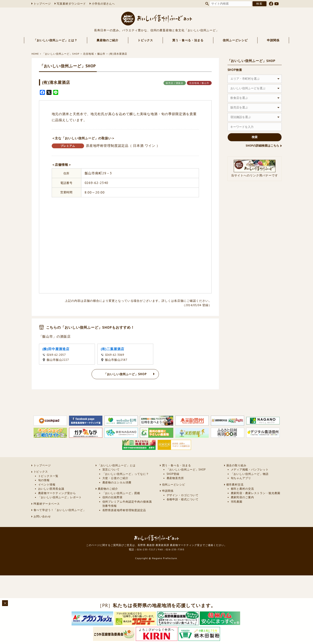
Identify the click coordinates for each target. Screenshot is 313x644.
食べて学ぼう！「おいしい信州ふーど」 (60, 510)
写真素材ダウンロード (71, 4)
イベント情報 (47, 485)
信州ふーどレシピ (235, 40)
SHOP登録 (173, 474)
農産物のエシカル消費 (117, 482)
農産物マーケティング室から (57, 493)
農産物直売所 (175, 478)
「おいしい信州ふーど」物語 (250, 474)
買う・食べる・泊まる (188, 40)
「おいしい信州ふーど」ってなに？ (126, 474)
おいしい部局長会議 (51, 489)
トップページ (42, 4)
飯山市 (101, 54)
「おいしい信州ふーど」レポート (60, 497)
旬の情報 (44, 480)
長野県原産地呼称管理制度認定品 (124, 510)
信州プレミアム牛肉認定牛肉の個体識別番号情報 (127, 504)
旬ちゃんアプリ (241, 478)
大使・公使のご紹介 (116, 478)
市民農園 (237, 502)
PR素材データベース (47, 504)
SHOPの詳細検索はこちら (262, 146)
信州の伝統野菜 (113, 497)
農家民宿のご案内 (243, 497)
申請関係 (273, 40)
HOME (35, 54)
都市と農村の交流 (243, 489)
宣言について (111, 470)
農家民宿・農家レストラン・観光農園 (256, 493)
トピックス (145, 40)
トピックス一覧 (48, 476)
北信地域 (88, 54)
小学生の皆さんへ (103, 4)
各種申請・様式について (183, 499)
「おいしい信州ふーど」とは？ (55, 40)
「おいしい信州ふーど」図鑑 (121, 493)
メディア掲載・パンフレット (250, 470)
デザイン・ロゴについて (183, 495)
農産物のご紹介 (107, 40)
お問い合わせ (42, 516)
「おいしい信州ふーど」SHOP (61, 54)
